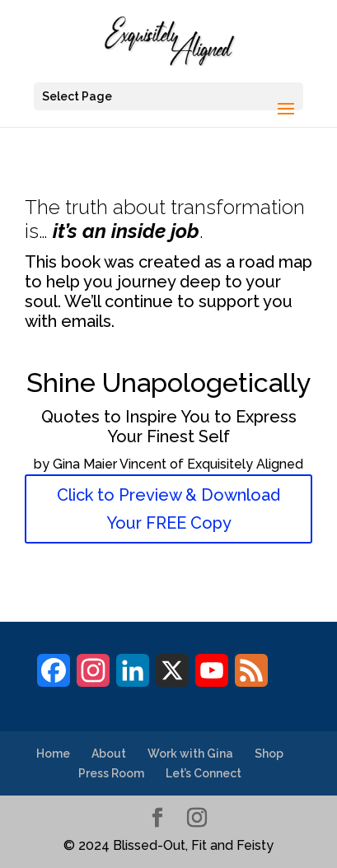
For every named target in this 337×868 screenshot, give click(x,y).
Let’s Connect (204, 773)
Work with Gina (190, 754)
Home (53, 754)
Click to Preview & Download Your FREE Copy (168, 509)
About (109, 754)
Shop (269, 754)
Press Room (111, 773)
